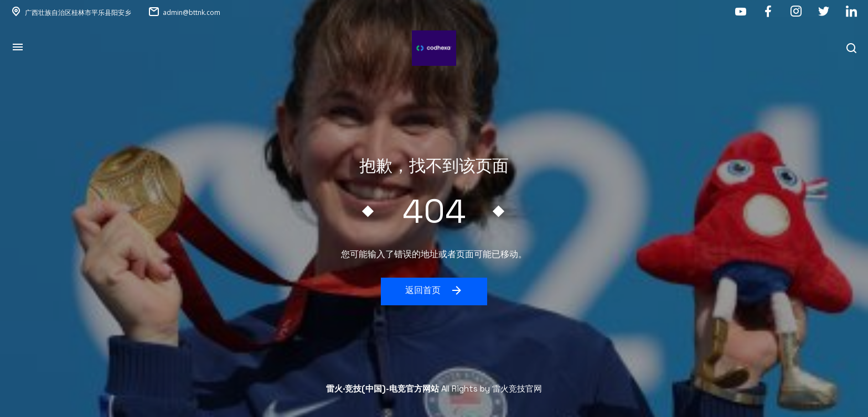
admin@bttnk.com (192, 12)
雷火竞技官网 (517, 389)
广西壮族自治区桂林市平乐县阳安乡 (78, 12)
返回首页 (434, 290)
